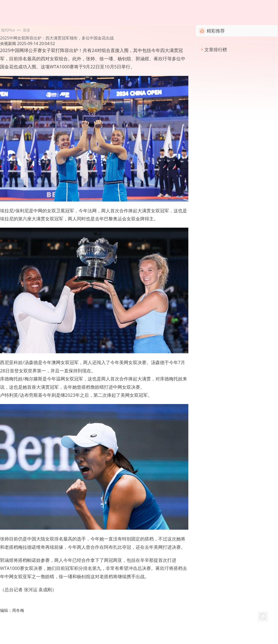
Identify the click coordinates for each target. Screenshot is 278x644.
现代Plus (8, 30)
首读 (26, 30)
